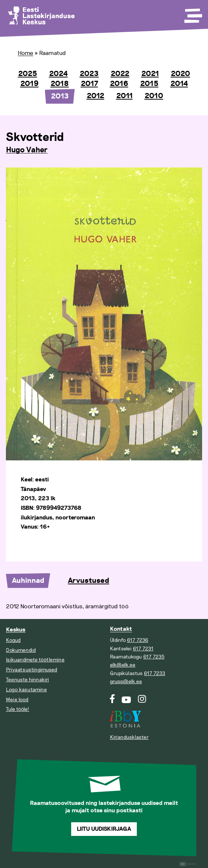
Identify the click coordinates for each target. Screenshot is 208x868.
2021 (150, 74)
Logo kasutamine (26, 690)
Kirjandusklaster (129, 737)
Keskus (16, 630)
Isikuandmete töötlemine (35, 660)
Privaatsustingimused (32, 670)
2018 (60, 84)
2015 (149, 84)
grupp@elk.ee (126, 682)
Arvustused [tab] (89, 581)
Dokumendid (21, 650)
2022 (120, 74)
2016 (119, 84)
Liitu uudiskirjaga (104, 829)
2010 (154, 96)
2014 (179, 84)
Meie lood (17, 700)
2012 (96, 96)
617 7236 (138, 640)
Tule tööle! (18, 709)
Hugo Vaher (27, 150)
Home (25, 53)
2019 (30, 84)
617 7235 (154, 657)
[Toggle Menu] (193, 13)
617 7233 (155, 673)
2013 (60, 96)
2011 (124, 96)
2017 (89, 84)
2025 (28, 74)
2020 (181, 74)
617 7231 (143, 649)
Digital (188, 864)
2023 (89, 74)
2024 (58, 74)
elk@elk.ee (123, 665)
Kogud (13, 640)
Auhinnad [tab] (28, 581)
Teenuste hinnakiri (27, 680)
